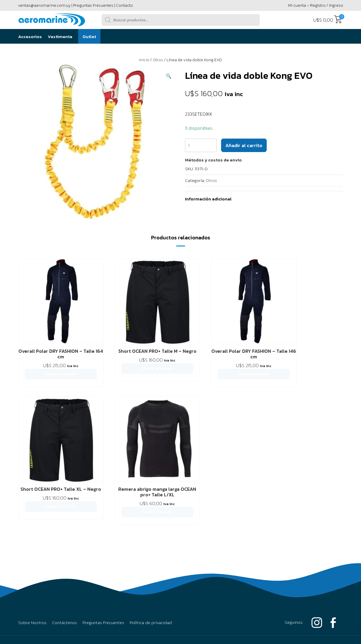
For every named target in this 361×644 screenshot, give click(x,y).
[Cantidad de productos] (201, 145)
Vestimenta (60, 36)
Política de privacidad (151, 460)
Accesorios (30, 36)
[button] (169, 76)
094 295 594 (319, 498)
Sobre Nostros (32, 460)
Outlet (89, 36)
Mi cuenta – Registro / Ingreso (316, 5)
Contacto (124, 5)
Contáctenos (65, 460)
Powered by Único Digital (311, 561)
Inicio (144, 60)
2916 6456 (274, 498)
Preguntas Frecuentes (93, 5)
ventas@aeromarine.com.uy (44, 5)
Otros (158, 60)
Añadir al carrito (244, 145)
